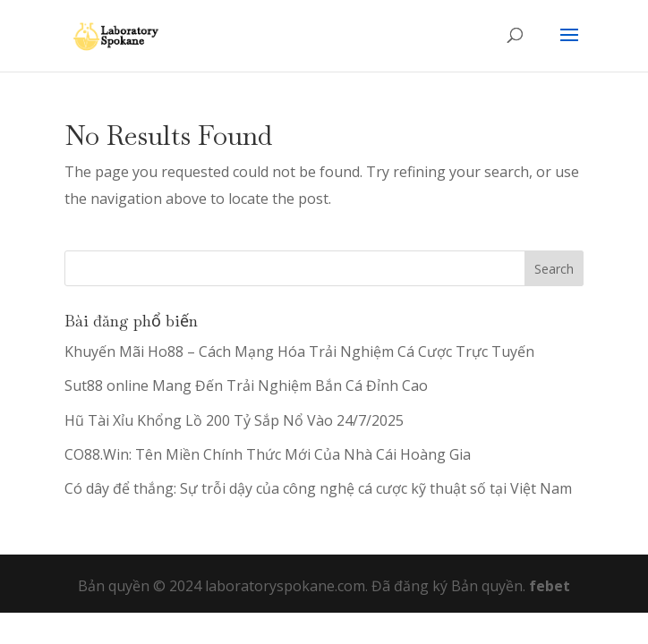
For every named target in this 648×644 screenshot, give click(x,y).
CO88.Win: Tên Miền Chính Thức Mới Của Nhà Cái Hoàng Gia (268, 454)
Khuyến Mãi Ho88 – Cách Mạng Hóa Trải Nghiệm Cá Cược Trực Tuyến (299, 352)
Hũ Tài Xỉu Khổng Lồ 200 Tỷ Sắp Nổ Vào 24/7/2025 (234, 420)
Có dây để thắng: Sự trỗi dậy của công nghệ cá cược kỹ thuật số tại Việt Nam (318, 488)
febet (550, 586)
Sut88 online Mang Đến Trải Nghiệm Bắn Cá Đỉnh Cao (246, 386)
